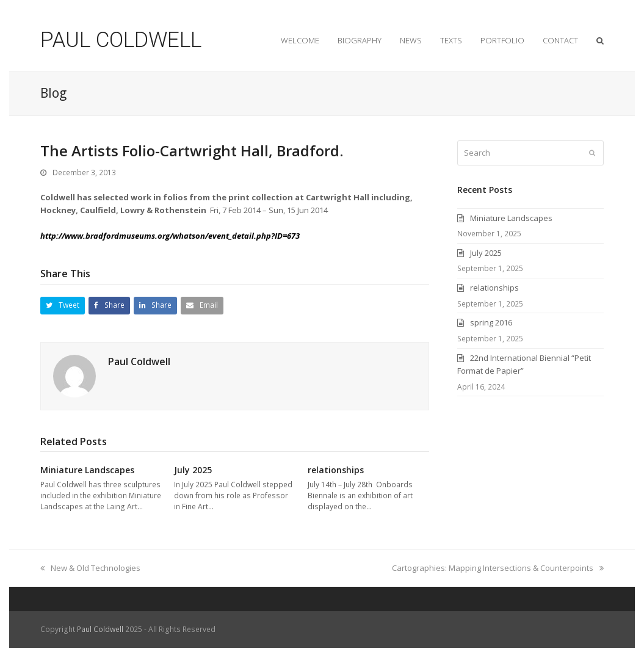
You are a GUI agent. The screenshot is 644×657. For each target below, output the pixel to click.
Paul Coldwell (139, 361)
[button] (63, 306)
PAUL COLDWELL (121, 40)
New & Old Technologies (90, 568)
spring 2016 (491, 322)
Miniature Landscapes (89, 470)
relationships (338, 470)
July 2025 (193, 470)
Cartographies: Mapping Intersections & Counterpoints (498, 568)
